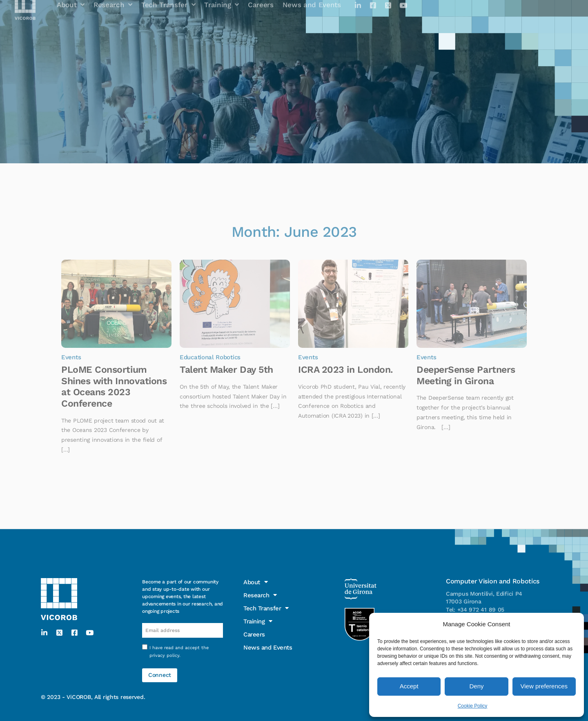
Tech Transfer (266, 608)
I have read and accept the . (179, 652)
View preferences (544, 686)
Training (258, 621)
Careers (254, 634)
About (255, 582)
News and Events (268, 648)
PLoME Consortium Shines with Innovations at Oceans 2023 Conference (114, 387)
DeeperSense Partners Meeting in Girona (466, 375)
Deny (476, 686)
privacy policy (164, 655)
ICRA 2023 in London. (345, 370)
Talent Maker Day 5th (226, 370)
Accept (409, 686)
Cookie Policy (473, 706)
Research (260, 595)
